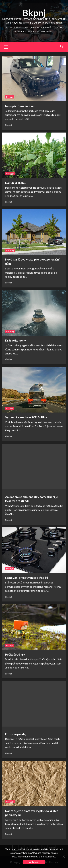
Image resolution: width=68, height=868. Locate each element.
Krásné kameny (16, 340)
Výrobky (10, 174)
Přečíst (9, 125)
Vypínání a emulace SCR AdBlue (26, 417)
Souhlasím (34, 862)
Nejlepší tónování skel (20, 106)
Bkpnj (34, 13)
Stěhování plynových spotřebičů (27, 578)
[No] (63, 857)
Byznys (10, 97)
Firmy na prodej (16, 734)
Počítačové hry (15, 654)
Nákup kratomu (16, 183)
